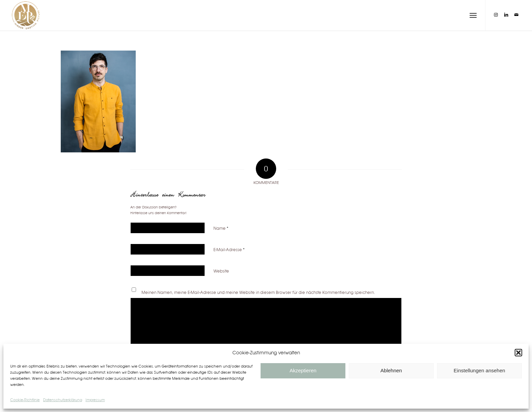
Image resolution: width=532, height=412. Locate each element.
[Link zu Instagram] (496, 15)
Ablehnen (391, 370)
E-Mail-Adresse (229, 250)
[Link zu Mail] (516, 15)
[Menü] (473, 15)
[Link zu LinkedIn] (506, 15)
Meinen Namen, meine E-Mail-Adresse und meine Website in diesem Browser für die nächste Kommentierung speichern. (258, 292)
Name (221, 228)
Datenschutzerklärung (63, 400)
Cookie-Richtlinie (25, 400)
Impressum (95, 400)
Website (221, 271)
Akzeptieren (303, 370)
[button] (518, 353)
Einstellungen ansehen (479, 370)
